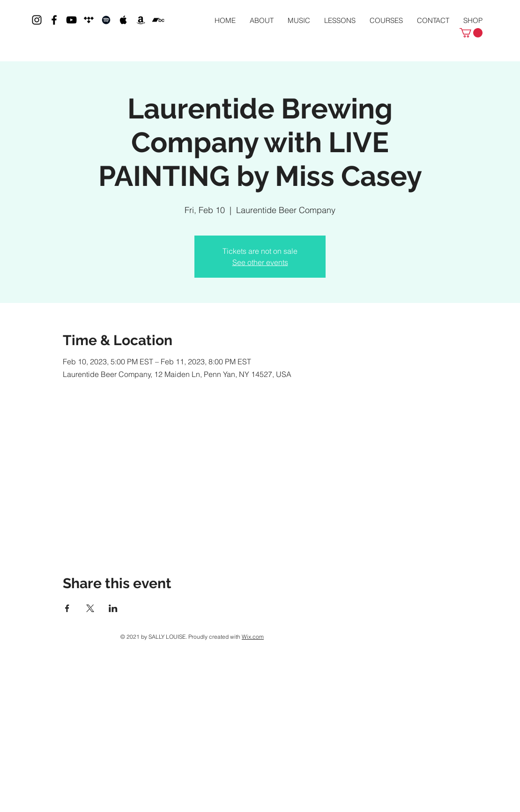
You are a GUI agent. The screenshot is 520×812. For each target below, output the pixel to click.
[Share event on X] (90, 608)
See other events (260, 262)
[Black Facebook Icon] (54, 20)
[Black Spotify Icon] (106, 20)
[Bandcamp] (158, 20)
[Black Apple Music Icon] (123, 20)
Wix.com (253, 637)
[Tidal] (89, 20)
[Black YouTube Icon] (71, 20)
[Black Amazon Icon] (141, 20)
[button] (471, 33)
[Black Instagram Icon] (37, 20)
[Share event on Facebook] (67, 608)
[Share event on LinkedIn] (113, 608)
